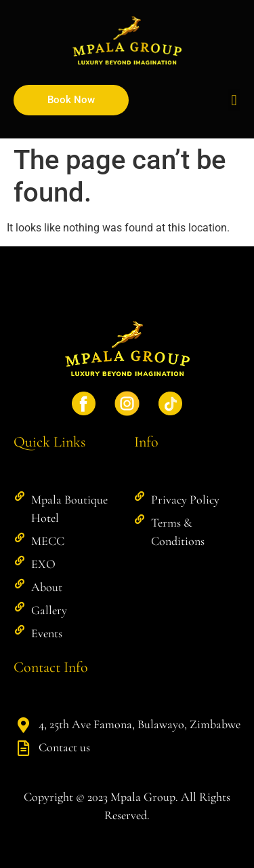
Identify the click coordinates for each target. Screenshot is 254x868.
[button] (234, 100)
